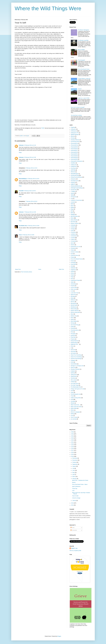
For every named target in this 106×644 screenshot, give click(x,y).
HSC (72, 279)
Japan (72, 282)
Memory (73, 302)
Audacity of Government (76, 200)
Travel (72, 396)
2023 (72, 438)
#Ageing (73, 127)
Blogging (73, 214)
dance (72, 243)
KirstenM (21, 191)
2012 (72, 505)
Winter (72, 410)
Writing (72, 414)
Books (72, 218)
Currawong (73, 241)
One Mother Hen (23, 226)
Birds (72, 213)
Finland (73, 257)
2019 (72, 446)
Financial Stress (75, 255)
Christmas (73, 232)
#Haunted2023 (74, 156)
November (75, 460)
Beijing (72, 207)
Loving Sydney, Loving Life (84, 79)
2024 (72, 436)
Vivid (72, 400)
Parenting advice (75, 330)
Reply (20, 152)
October (74, 462)
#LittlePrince (74, 167)
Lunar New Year (75, 293)
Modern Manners (75, 311)
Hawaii (72, 271)
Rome (72, 346)
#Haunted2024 (74, 158)
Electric (74, 482)
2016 (72, 452)
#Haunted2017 (74, 150)
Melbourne (73, 300)
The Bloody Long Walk (83, 40)
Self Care (73, 350)
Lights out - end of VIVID (84, 98)
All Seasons (74, 197)
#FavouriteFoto (74, 143)
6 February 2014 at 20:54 (30, 191)
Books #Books (74, 220)
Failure (72, 250)
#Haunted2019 (74, 152)
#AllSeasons (74, 131)
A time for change (76, 498)
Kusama (73, 286)
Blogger (59, 636)
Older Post (61, 269)
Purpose (73, 339)
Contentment (74, 236)
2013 (72, 503)
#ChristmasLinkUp (75, 142)
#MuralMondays (75, 174)
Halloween (73, 268)
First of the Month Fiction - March (80, 484)
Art (71, 199)
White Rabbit (74, 408)
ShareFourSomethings (76, 359)
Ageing (72, 193)
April (74, 475)
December (75, 458)
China (72, 231)
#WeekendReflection (76, 186)
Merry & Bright (81, 50)
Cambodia (73, 225)
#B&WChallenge (75, 135)
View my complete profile (75, 551)
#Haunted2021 (74, 154)
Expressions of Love (76, 247)
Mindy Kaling (74, 309)
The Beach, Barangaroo (84, 30)
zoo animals (74, 419)
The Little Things (75, 385)
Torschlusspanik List (75, 394)
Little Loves (73, 289)
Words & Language (75, 412)
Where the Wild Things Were (48, 8)
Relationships (74, 343)
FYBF (43, 128)
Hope (72, 277)
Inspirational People (75, 280)
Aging (72, 195)
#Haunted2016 (74, 149)
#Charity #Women (75, 140)
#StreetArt (73, 179)
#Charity (73, 138)
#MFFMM (73, 170)
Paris (72, 332)
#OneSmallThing (75, 175)
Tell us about (74, 380)
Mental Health (74, 305)
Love (72, 291)
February (75, 479)
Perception (73, 334)
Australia (73, 202)
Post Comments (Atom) (26, 272)
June (74, 470)
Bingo (72, 209)
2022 (72, 440)
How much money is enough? (78, 107)
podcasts (73, 335)
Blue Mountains (74, 216)
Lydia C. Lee (74, 548)
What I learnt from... (75, 405)
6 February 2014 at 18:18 (33, 179)
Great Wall (73, 264)
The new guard (81, 60)
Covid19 (73, 238)
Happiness (73, 270)
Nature (72, 320)
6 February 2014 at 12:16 (30, 145)
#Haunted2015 (74, 147)
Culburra (73, 239)
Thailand (73, 382)
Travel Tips (75, 489)
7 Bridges (73, 191)
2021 (72, 442)
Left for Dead (74, 288)
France (72, 261)
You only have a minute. (76, 115)
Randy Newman (75, 341)
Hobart (72, 275)
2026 (72, 432)
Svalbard (73, 371)
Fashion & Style (74, 252)
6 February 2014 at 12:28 (30, 157)
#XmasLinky (74, 190)
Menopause (74, 303)
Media (72, 298)
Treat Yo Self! (75, 496)
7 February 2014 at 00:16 (31, 201)
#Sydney (73, 182)
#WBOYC (73, 184)
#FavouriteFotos (75, 145)
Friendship (73, 263)
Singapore (73, 360)
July (73, 468)
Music (72, 318)
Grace (20, 235)
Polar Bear (73, 337)
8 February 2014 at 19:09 (28, 235)
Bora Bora (73, 222)
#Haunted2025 (74, 159)
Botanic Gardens (75, 223)
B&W (72, 204)
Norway (73, 323)
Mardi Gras (73, 295)
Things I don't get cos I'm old (77, 389)
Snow (72, 362)
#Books (73, 136)
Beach (72, 206)
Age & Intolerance (76, 486)
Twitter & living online (76, 398)
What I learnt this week (76, 407)
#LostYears (73, 168)
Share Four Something (76, 355)
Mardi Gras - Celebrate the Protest (80, 480)
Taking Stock (74, 375)
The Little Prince (75, 384)
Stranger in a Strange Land (77, 366)
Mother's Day (74, 316)
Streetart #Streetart (75, 369)
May (74, 473)
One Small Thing (75, 325)
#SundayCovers (75, 181)
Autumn (80, 89)
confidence (73, 234)
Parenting (73, 328)
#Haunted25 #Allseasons (77, 161)
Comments (74, 530)
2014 (72, 456)
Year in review (74, 417)
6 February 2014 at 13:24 (31, 168)
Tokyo (72, 392)
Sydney (73, 373)
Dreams (73, 245)
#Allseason (73, 129)
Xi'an (72, 416)
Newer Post (18, 269)
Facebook (73, 248)
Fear (72, 254)
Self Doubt (73, 352)
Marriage (73, 296)
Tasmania (73, 378)
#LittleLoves (74, 165)
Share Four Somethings (76, 357)
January (74, 501)
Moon (72, 314)
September (75, 464)
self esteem (73, 353)
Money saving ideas (75, 312)
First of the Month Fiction (84, 69)
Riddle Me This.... (75, 344)
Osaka (72, 327)
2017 (72, 450)
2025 (72, 434)
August (74, 466)
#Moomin (73, 172)
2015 (72, 454)
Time (72, 391)
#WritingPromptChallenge (77, 188)
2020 (72, 444)
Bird (72, 211)
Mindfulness (74, 307)
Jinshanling (73, 284)
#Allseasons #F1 (75, 133)
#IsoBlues (73, 163)
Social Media (74, 364)
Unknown (21, 145)
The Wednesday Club (76, 387)
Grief (72, 266)
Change (73, 229)
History (72, 273)
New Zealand (74, 321)
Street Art (73, 367)
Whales (73, 403)
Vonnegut (73, 401)
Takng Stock (74, 376)
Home (40, 269)
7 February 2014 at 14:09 (30, 212)
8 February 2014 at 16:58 (33, 226)
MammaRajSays (23, 179)
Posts (72, 528)
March (74, 477)
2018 (72, 448)
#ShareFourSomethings (76, 177)
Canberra (73, 227)
